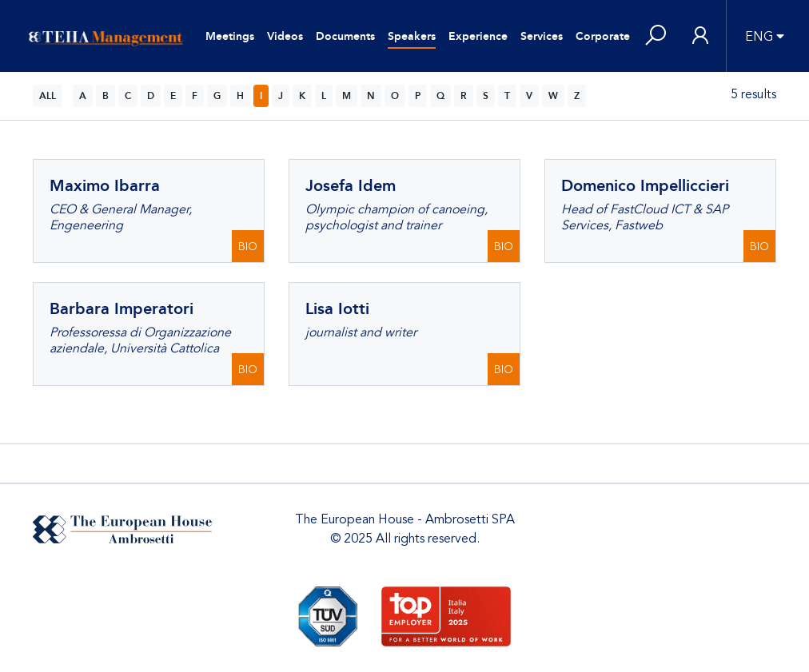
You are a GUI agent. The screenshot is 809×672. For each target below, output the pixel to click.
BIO (248, 247)
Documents (345, 36)
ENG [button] (759, 37)
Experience (478, 36)
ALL (48, 96)
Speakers (412, 36)
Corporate (603, 36)
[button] (656, 36)
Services (542, 36)
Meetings (230, 36)
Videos (285, 36)
